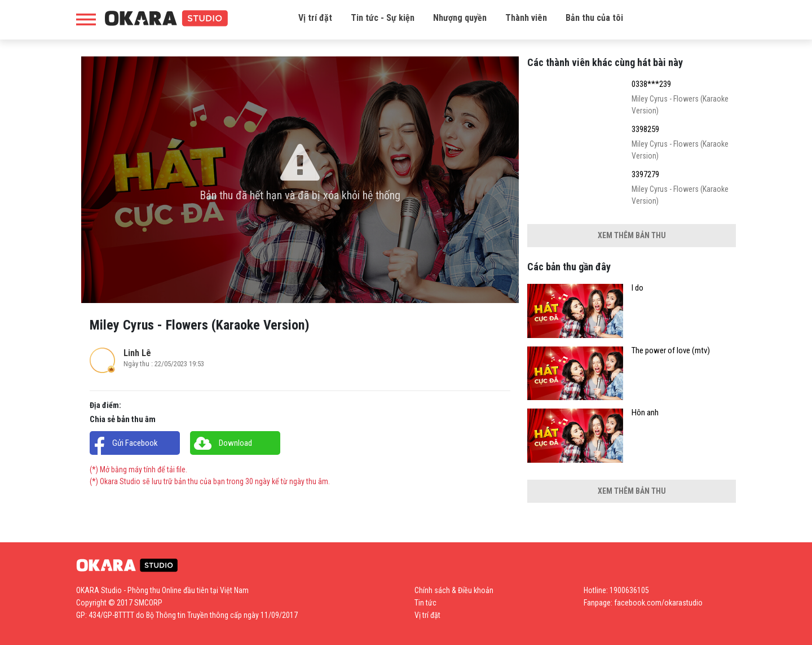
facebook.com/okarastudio (658, 603)
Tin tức (425, 603)
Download (235, 443)
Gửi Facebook (135, 443)
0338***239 (651, 84)
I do (637, 288)
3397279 (645, 175)
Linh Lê (137, 353)
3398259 (645, 130)
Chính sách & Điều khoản (454, 590)
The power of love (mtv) (671, 351)
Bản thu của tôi (594, 18)
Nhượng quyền (460, 18)
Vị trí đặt (315, 18)
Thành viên (526, 18)
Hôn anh (645, 413)
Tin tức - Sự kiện (383, 18)
